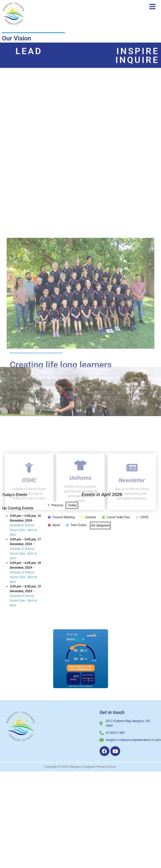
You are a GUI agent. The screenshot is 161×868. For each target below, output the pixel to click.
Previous (55, 505)
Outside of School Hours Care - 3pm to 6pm (23, 530)
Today (72, 505)
